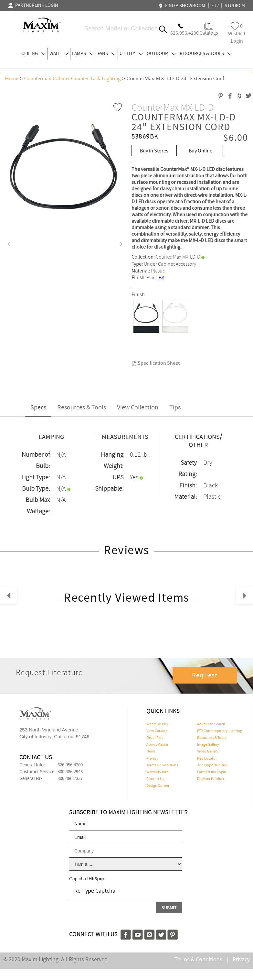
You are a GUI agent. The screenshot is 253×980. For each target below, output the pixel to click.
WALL (59, 54)
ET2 (215, 6)
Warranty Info (158, 772)
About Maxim (157, 745)
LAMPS (83, 54)
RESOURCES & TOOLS (206, 54)
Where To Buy (157, 724)
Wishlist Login (237, 33)
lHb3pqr (96, 879)
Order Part (155, 738)
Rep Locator (207, 759)
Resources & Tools (82, 408)
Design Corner (158, 786)
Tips (175, 408)
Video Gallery (208, 752)
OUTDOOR (161, 54)
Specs (38, 408)
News (151, 752)
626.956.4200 (70, 765)
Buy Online (200, 151)
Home (12, 78)
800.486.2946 (70, 772)
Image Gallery (208, 745)
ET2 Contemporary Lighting (220, 731)
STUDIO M (235, 6)
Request (205, 675)
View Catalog (157, 731)
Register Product (211, 779)
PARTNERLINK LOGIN (33, 6)
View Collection (138, 408)
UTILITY (131, 54)
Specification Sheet (156, 363)
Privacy (152, 759)
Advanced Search (211, 724)
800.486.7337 (70, 779)
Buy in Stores (154, 151)
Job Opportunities (212, 765)
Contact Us (155, 779)
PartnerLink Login (212, 772)
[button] (8, 245)
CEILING (34, 54)
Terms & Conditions (162, 765)
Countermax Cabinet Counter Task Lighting (73, 78)
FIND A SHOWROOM (183, 6)
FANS (107, 54)
